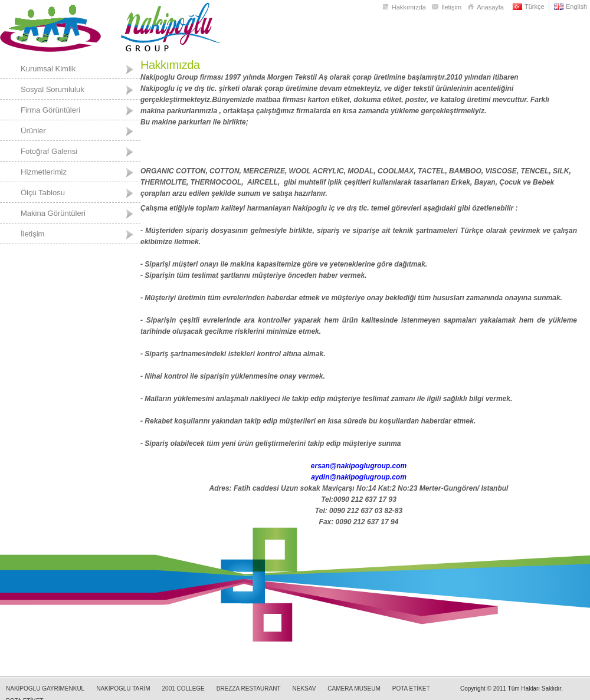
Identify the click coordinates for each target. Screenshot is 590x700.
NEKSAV (304, 689)
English (576, 6)
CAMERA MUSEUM (354, 689)
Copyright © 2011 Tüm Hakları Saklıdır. (512, 689)
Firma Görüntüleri (50, 110)
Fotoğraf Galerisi (49, 151)
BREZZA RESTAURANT (249, 689)
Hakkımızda (409, 7)
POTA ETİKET (411, 689)
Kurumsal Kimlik (48, 69)
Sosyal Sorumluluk (53, 89)
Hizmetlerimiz (44, 172)
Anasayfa (490, 7)
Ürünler (33, 131)
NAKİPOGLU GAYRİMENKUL (45, 689)
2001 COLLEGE (183, 689)
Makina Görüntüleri (53, 213)
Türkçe (535, 6)
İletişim (451, 7)
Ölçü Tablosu (43, 193)
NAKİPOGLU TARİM (123, 689)
